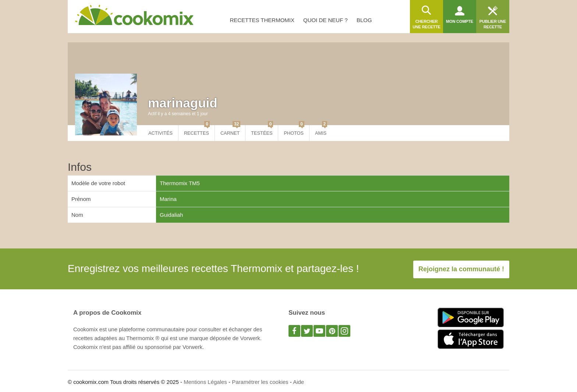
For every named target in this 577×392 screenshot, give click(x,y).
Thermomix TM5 (180, 183)
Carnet (230, 130)
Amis (321, 130)
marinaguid (183, 103)
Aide (298, 382)
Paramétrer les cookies (260, 382)
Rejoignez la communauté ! (461, 269)
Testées (262, 130)
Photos (294, 130)
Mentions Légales (205, 382)
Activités (160, 133)
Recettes (197, 130)
